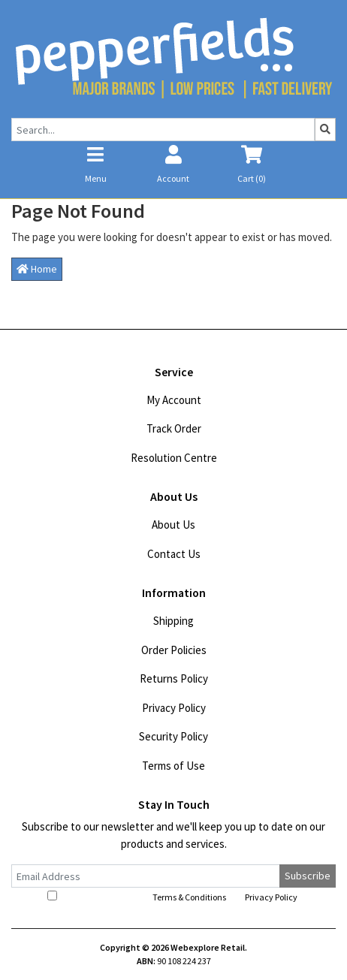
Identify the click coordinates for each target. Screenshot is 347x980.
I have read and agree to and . (173, 897)
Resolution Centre (174, 458)
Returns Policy (174, 678)
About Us (173, 525)
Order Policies (174, 650)
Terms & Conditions (189, 897)
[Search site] (325, 130)
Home (37, 269)
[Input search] (163, 130)
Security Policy (173, 736)
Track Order (174, 428)
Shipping (173, 621)
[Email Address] (146, 876)
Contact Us (174, 554)
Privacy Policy (174, 708)
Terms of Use (173, 766)
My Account (174, 400)
